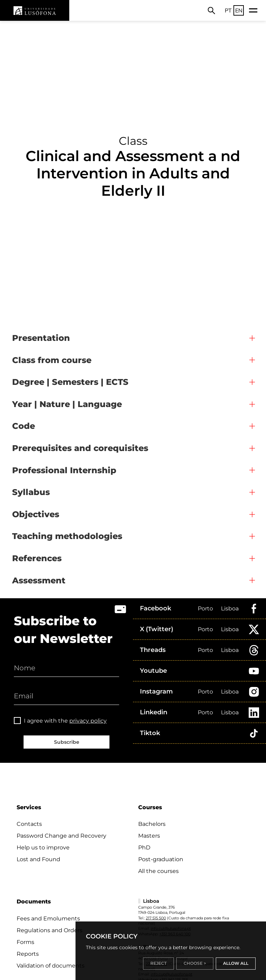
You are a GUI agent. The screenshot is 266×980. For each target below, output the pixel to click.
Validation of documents (51, 966)
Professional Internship (64, 470)
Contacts (29, 824)
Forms (25, 942)
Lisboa (230, 608)
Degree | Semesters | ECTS (70, 382)
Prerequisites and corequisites (80, 448)
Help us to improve (43, 847)
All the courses (158, 871)
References (37, 558)
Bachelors (152, 824)
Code (24, 426)
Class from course (52, 360)
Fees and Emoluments (48, 919)
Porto (205, 608)
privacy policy (88, 721)
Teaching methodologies (67, 536)
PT (228, 10)
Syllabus (31, 492)
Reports (28, 954)
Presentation (41, 338)
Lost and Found (38, 859)
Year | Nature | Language (67, 404)
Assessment (39, 580)
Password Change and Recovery (61, 836)
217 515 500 (156, 918)
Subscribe (67, 742)
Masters (149, 836)
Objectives (36, 514)
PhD (144, 847)
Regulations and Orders (50, 930)
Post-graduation (161, 859)
